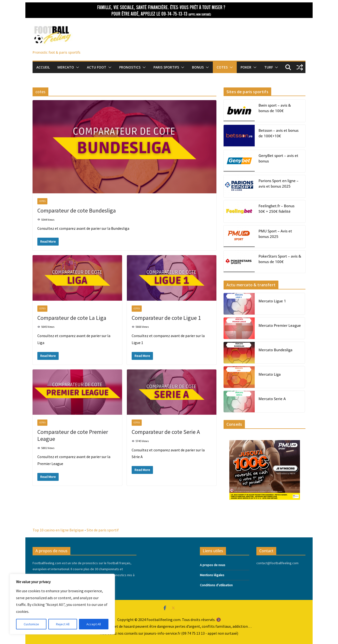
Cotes (222, 67)
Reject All (63, 624)
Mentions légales (212, 575)
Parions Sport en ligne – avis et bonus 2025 (279, 183)
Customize (31, 624)
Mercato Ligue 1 (272, 301)
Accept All (94, 624)
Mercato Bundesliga (276, 350)
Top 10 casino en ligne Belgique (58, 530)
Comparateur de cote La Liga (72, 318)
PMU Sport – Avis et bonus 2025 (275, 234)
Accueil (43, 67)
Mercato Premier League (280, 325)
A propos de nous (213, 565)
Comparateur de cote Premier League (73, 435)
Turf (269, 67)
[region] (62, 604)
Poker (246, 67)
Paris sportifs (166, 67)
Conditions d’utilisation (216, 585)
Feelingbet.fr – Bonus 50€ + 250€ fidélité (276, 209)
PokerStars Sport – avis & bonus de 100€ (280, 259)
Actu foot (97, 67)
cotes (42, 201)
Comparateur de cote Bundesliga (77, 210)
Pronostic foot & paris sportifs (56, 52)
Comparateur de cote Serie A (166, 432)
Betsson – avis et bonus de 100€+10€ (279, 133)
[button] (77, 67)
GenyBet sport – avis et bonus (278, 158)
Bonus (198, 67)
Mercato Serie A (272, 399)
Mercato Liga (270, 374)
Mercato (66, 67)
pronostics (130, 67)
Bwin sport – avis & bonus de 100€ (275, 108)
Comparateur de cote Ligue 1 (166, 318)
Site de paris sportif (103, 530)
